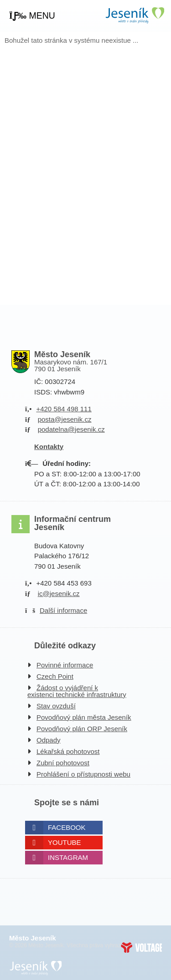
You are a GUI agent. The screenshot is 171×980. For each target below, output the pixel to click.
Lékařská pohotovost (68, 751)
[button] (32, 16)
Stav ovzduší (56, 706)
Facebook (67, 827)
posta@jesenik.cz (65, 419)
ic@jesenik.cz (59, 594)
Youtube (65, 842)
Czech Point (55, 676)
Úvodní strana (135, 15)
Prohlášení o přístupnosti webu (83, 774)
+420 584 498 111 (64, 409)
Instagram (68, 857)
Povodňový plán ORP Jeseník (82, 729)
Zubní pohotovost (63, 763)
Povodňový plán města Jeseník (84, 717)
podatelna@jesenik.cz (71, 429)
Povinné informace (65, 665)
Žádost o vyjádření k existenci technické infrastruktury (77, 691)
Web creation (141, 947)
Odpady (49, 740)
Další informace (63, 610)
